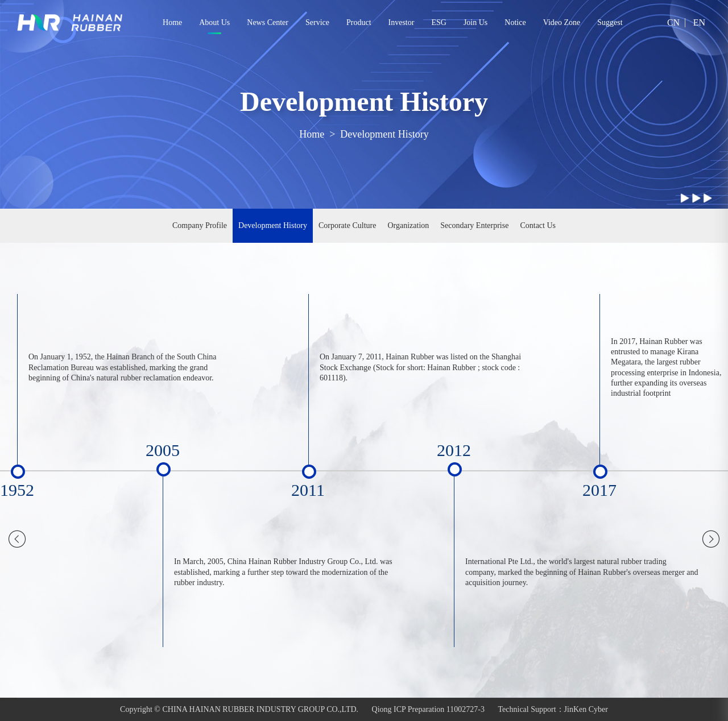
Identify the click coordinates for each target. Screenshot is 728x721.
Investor (402, 22)
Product (359, 22)
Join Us (475, 22)
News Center (268, 22)
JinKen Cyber (586, 709)
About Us (214, 22)
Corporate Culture (347, 225)
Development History (384, 134)
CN (673, 22)
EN (699, 22)
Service (317, 22)
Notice (515, 22)
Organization (408, 225)
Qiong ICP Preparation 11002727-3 (428, 709)
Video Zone (562, 22)
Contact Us (538, 225)
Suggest (610, 22)
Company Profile (200, 225)
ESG (439, 22)
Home (172, 22)
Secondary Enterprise (474, 225)
